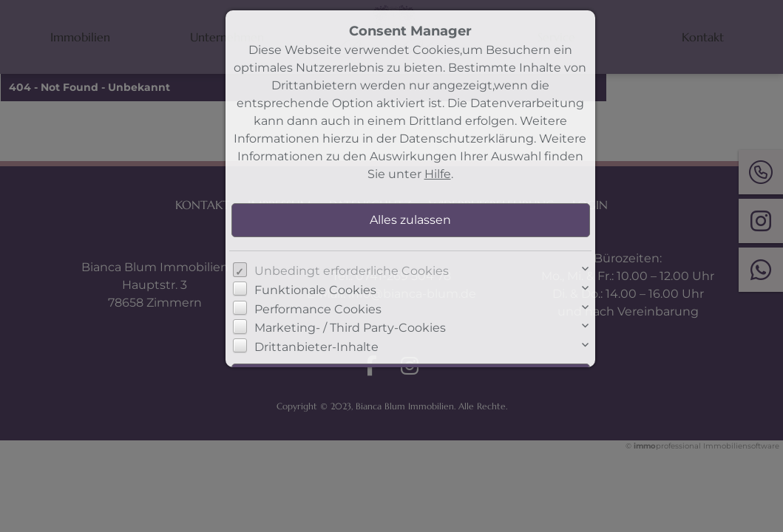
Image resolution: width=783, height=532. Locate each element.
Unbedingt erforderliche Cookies (352, 271)
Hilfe (438, 174)
